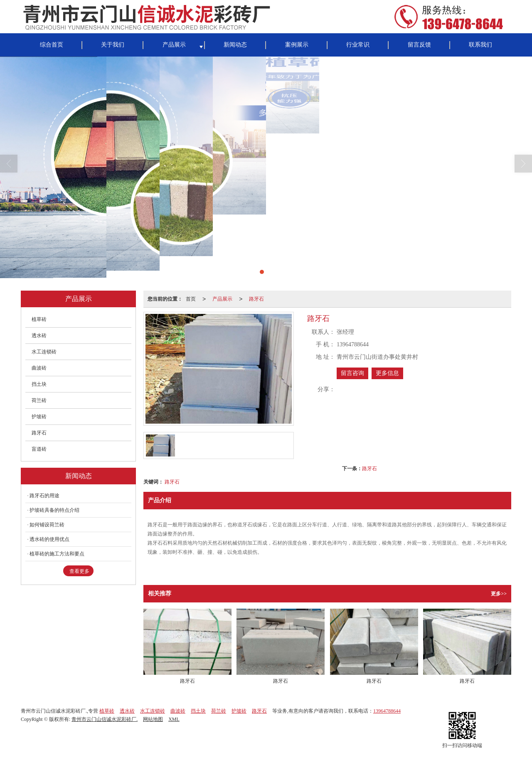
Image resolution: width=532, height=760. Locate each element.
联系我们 (480, 45)
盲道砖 (39, 449)
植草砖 (39, 319)
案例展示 (297, 45)
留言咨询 (352, 373)
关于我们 (113, 45)
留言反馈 (419, 45)
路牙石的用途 (44, 496)
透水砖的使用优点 (49, 539)
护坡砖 (39, 417)
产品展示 (174, 45)
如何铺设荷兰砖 (47, 525)
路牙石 (256, 299)
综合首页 (52, 45)
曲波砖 (39, 368)
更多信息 (387, 373)
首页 (191, 299)
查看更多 (79, 571)
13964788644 (387, 711)
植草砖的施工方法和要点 (57, 554)
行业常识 (358, 45)
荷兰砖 (39, 400)
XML (174, 719)
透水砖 (39, 336)
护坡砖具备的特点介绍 (54, 510)
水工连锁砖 (44, 352)
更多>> (499, 594)
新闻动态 (235, 45)
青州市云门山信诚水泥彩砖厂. (105, 719)
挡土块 (39, 384)
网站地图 (153, 719)
